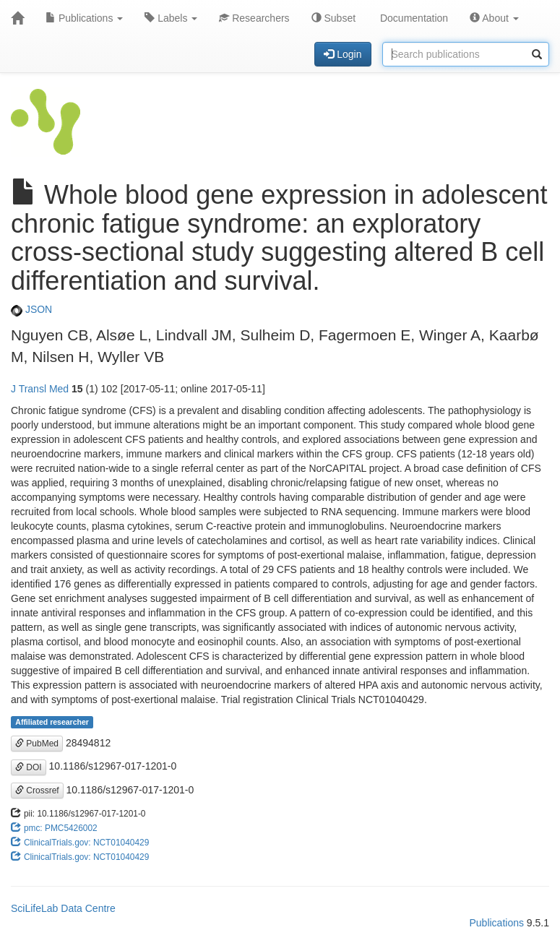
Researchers (254, 18)
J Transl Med (40, 389)
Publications (84, 18)
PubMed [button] (37, 744)
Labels (171, 18)
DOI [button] (29, 767)
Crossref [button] (37, 791)
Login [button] (343, 54)
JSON (31, 309)
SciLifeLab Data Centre (63, 908)
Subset (333, 18)
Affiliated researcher (52, 722)
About (494, 18)
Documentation (413, 18)
